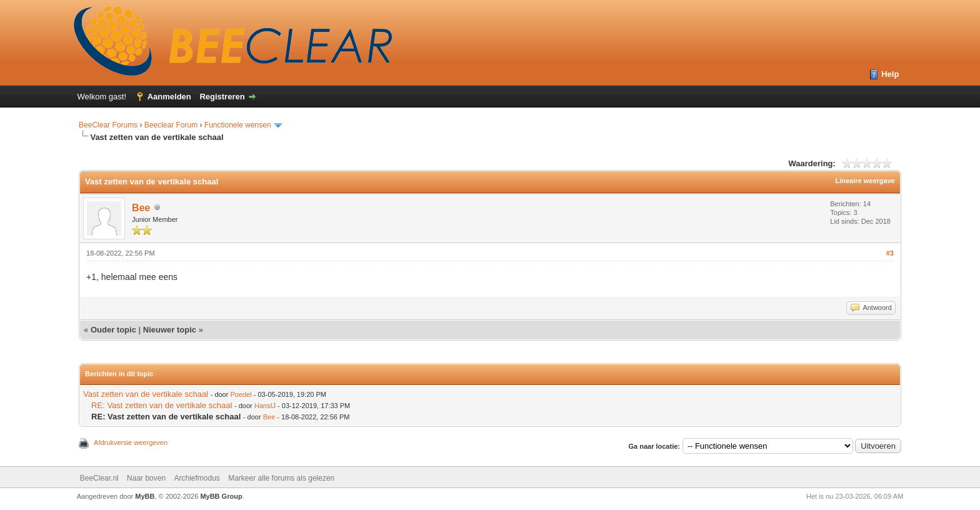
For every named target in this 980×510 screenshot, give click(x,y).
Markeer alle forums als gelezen (281, 478)
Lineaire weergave (865, 181)
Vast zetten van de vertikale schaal (146, 394)
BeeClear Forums (108, 125)
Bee (141, 208)
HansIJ (265, 406)
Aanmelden (169, 97)
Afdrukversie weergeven (131, 442)
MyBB (145, 496)
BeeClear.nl (99, 478)
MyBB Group (221, 496)
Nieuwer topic (170, 330)
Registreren (222, 97)
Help (890, 74)
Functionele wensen (238, 125)
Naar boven (146, 478)
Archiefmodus (197, 478)
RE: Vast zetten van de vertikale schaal (162, 405)
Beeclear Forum (172, 125)
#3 (890, 253)
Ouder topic (113, 330)
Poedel (241, 394)
